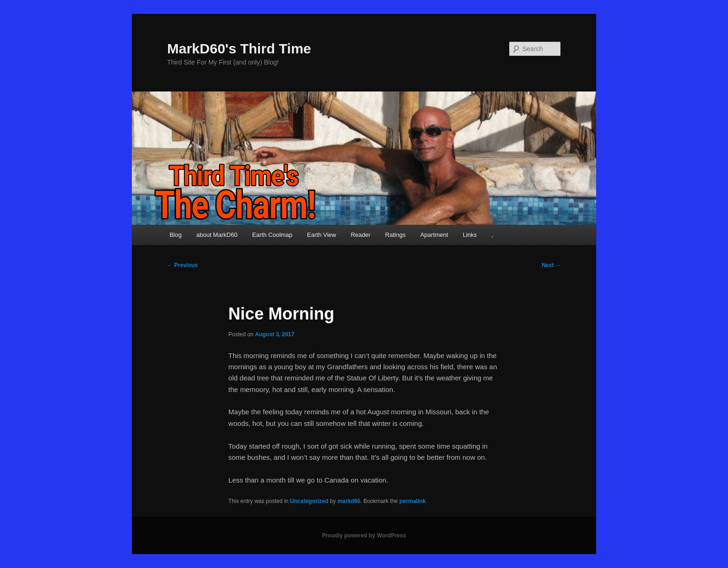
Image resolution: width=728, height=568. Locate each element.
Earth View (322, 235)
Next (551, 265)
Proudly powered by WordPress (364, 535)
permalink (413, 501)
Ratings (396, 235)
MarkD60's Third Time (239, 49)
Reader (361, 235)
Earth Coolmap (272, 235)
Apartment (434, 235)
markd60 (349, 501)
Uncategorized (309, 501)
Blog (175, 235)
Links (470, 235)
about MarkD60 (217, 235)
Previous (182, 265)
